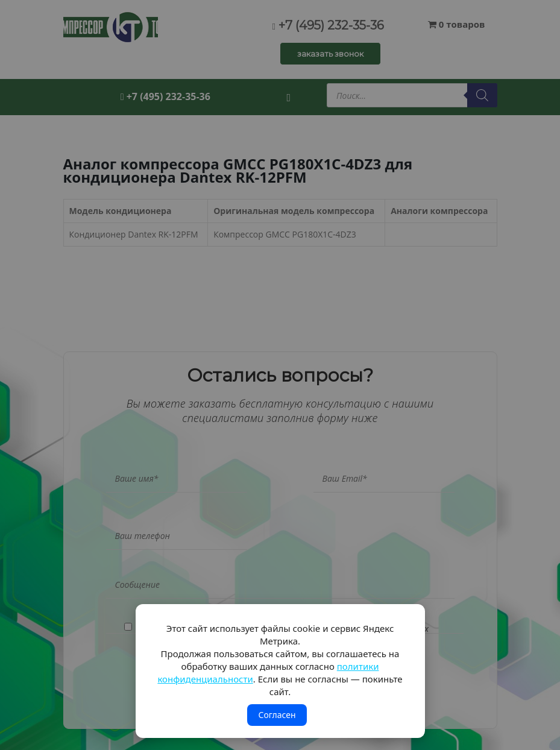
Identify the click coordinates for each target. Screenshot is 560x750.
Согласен (277, 715)
